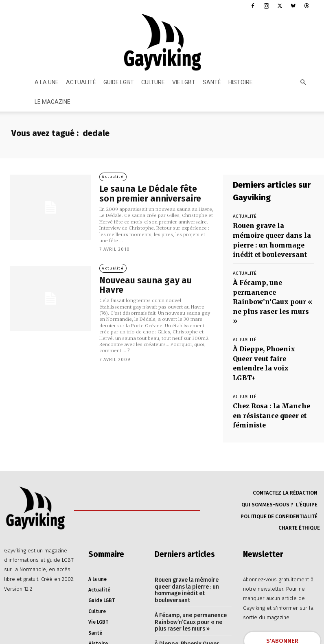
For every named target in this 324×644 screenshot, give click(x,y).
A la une (47, 82)
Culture (153, 82)
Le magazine (53, 102)
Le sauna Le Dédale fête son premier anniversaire (146, 194)
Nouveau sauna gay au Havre (147, 279)
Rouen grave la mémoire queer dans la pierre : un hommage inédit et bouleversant (267, 236)
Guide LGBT (119, 82)
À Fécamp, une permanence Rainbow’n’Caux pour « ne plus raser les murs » (272, 280)
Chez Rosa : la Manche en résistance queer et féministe (268, 361)
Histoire (241, 82)
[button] (303, 82)
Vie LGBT (184, 82)
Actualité (81, 82)
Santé (212, 82)
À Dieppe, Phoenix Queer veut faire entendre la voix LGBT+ (269, 320)
